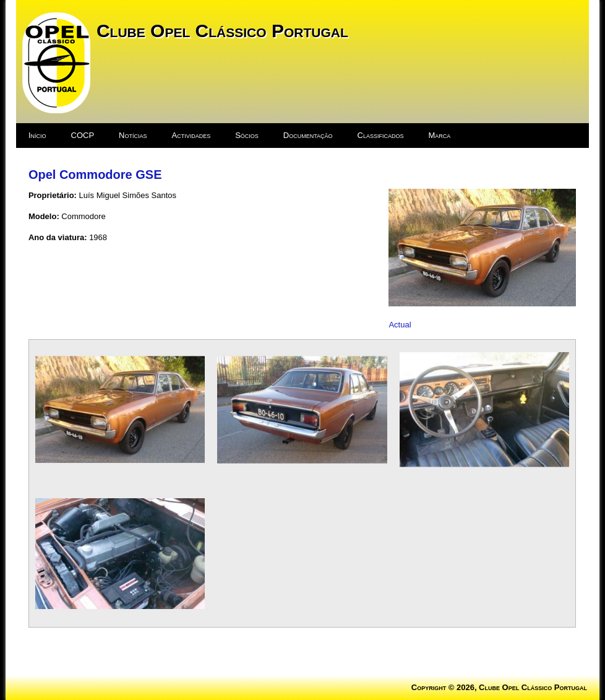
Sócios (247, 135)
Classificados (381, 135)
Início (37, 135)
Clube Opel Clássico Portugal (222, 31)
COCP (83, 135)
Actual (400, 325)
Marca (440, 135)
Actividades (191, 135)
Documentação (308, 135)
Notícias (133, 135)
